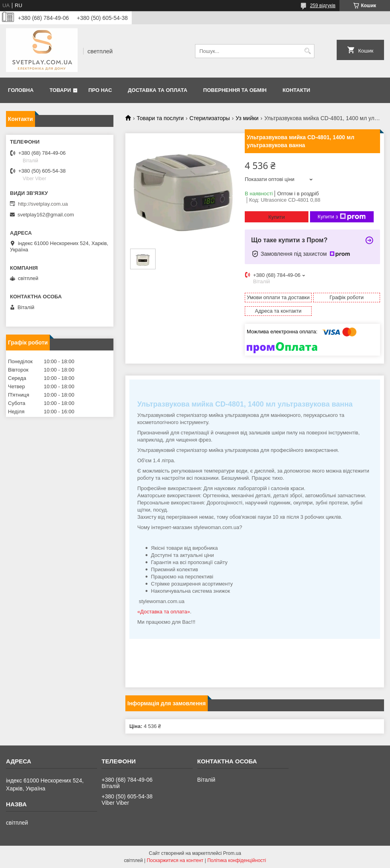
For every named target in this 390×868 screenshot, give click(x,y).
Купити (277, 217)
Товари (60, 90)
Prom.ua (232, 853)
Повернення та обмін (235, 90)
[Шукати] (307, 51)
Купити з (342, 217)
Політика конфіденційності (237, 860)
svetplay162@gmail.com (46, 215)
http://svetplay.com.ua (43, 204)
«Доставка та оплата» (164, 612)
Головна (21, 90)
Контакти (296, 90)
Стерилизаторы (210, 118)
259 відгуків (323, 6)
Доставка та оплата (157, 90)
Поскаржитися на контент (175, 860)
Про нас (100, 90)
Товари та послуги (160, 118)
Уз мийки (247, 118)
